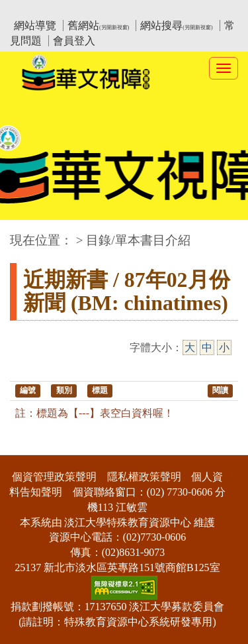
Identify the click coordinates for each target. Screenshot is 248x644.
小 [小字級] (224, 348)
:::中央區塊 (25, 234)
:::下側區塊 (25, 447)
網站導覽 (35, 26)
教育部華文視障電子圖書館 (127, 10)
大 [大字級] (190, 348)
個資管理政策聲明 (54, 477)
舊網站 (98, 26)
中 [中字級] (207, 348)
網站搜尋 (176, 26)
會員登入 (74, 41)
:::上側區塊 (35, 10)
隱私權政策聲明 (144, 477)
